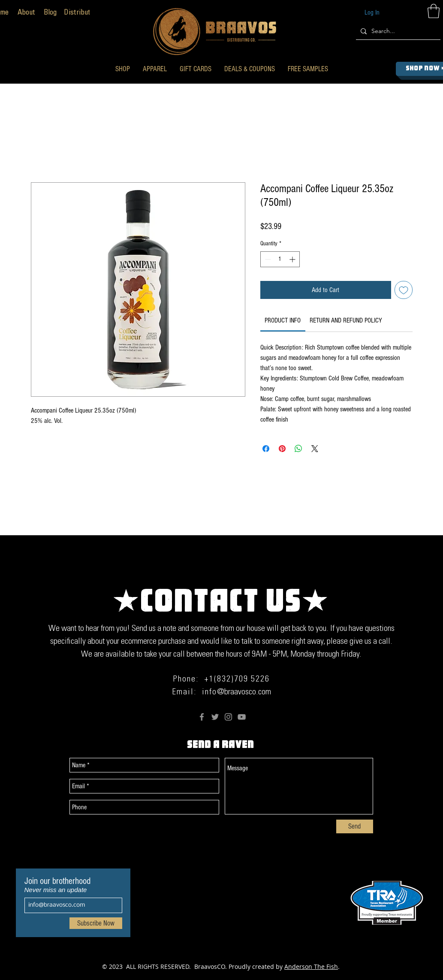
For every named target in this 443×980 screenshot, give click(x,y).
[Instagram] (228, 717)
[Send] (355, 826)
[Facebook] (202, 717)
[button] (123, 69)
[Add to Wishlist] (404, 290)
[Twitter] (215, 717)
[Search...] (397, 31)
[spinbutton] (280, 259)
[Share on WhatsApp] (298, 449)
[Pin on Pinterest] (282, 449)
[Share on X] (315, 449)
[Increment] (293, 259)
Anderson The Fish (311, 966)
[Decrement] (267, 259)
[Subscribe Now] (96, 923)
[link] (283, 320)
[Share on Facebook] (266, 449)
